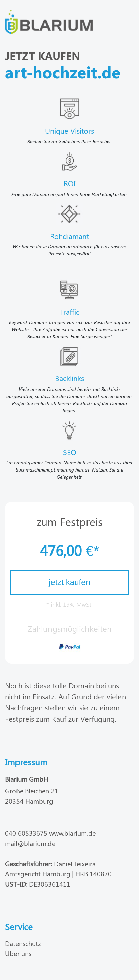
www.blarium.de (72, 833)
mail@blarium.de (30, 843)
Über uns (18, 953)
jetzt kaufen (69, 582)
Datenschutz (23, 943)
